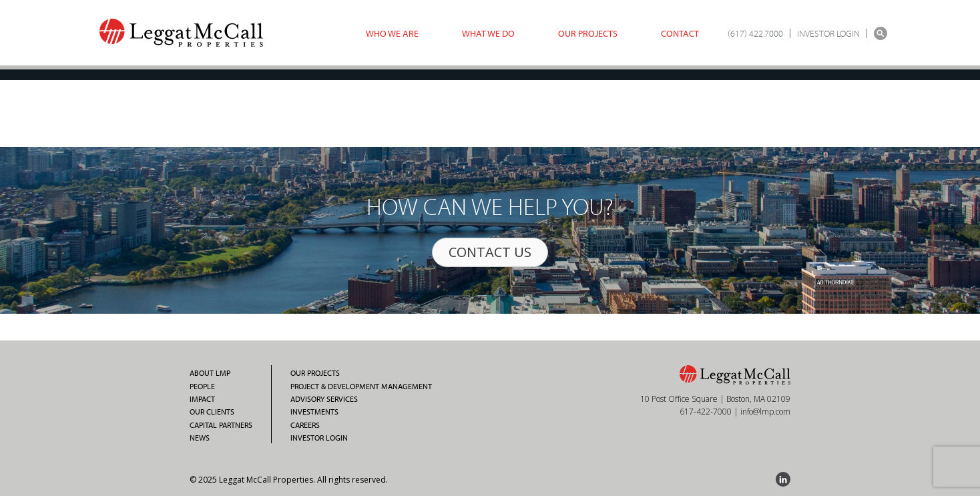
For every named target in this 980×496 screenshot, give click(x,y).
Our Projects (588, 33)
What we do (488, 33)
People (202, 387)
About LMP (210, 373)
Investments (314, 412)
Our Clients (212, 412)
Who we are (392, 33)
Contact (680, 33)
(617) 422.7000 (755, 33)
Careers (305, 425)
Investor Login (319, 438)
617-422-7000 (706, 412)
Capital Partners (221, 425)
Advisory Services (324, 399)
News (200, 438)
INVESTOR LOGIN (828, 33)
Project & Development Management (361, 387)
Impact (202, 399)
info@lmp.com (765, 412)
